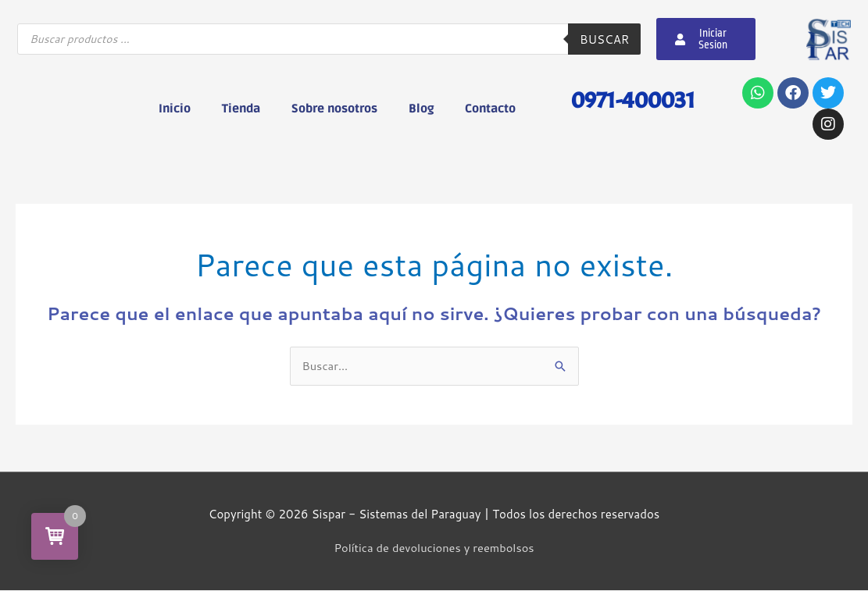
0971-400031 (630, 100)
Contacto (490, 109)
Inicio (175, 109)
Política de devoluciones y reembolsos (434, 548)
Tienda (241, 109)
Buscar (604, 39)
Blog (421, 109)
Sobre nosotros (334, 109)
